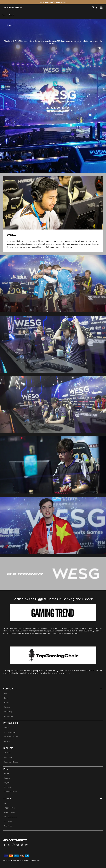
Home (4, 15)
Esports (12, 15)
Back (10, 25)
